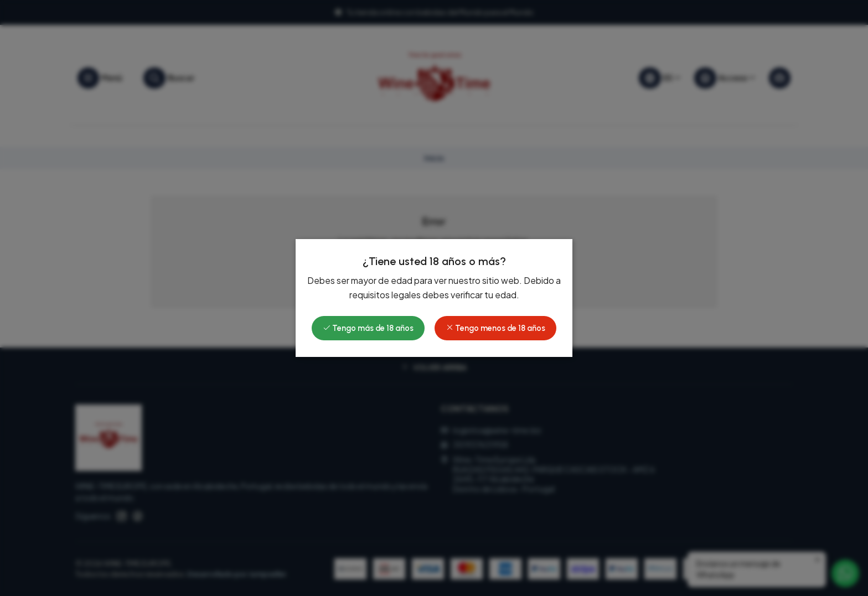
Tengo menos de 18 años (495, 328)
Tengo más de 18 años (368, 328)
